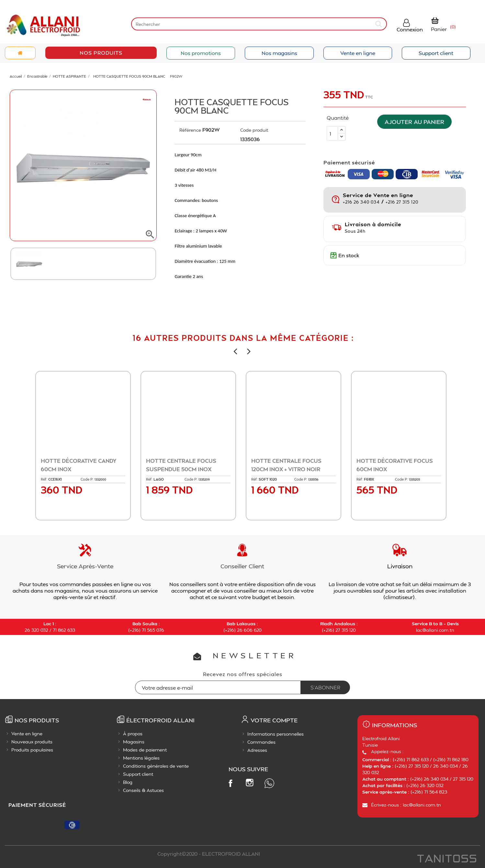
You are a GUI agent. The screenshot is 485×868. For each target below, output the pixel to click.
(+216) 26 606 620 (242, 630)
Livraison (400, 566)
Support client (436, 53)
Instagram (250, 783)
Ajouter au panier (418, 122)
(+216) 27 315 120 (339, 630)
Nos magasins (279, 53)
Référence (190, 130)
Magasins (134, 742)
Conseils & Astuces (143, 790)
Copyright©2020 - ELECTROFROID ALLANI (209, 854)
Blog (128, 782)
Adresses (257, 750)
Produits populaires (32, 750)
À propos (133, 734)
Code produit (254, 130)
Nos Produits (101, 53)
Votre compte (274, 720)
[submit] (379, 24)
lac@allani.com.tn (435, 630)
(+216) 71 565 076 (146, 630)
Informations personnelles (276, 734)
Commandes (261, 742)
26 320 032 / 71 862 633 (50, 630)
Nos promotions (201, 53)
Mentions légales (141, 758)
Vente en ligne (358, 53)
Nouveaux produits (32, 742)
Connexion (410, 29)
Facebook (230, 783)
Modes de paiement (145, 750)
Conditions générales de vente (156, 766)
